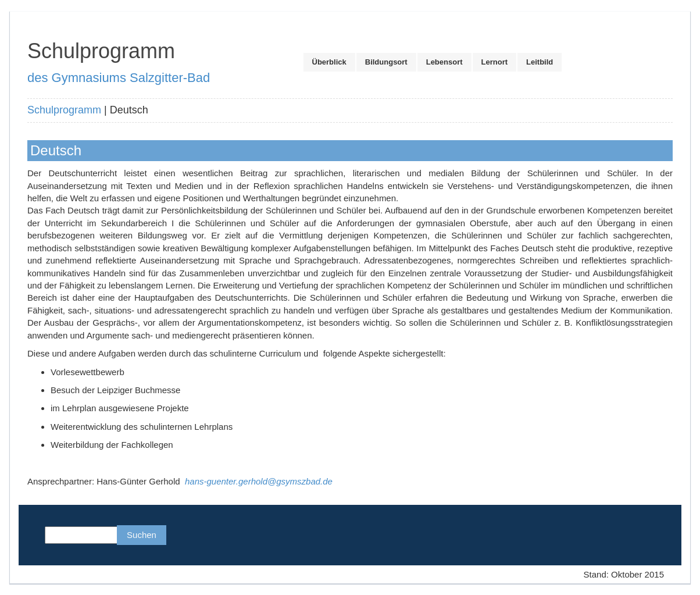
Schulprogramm (64, 110)
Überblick (329, 62)
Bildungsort (386, 62)
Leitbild (540, 62)
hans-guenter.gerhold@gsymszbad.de (259, 481)
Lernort (495, 62)
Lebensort (444, 62)
